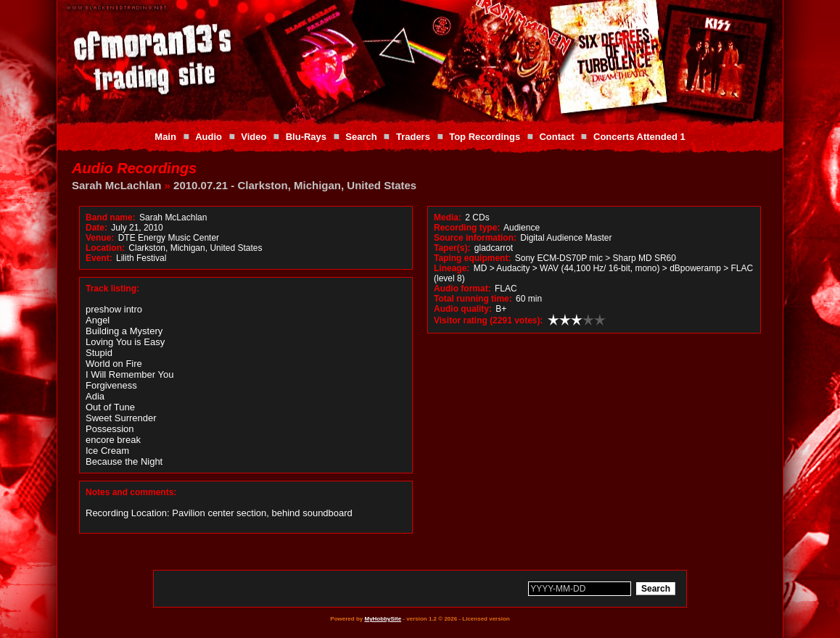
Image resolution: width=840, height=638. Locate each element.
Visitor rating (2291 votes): (489, 320)
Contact (556, 137)
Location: (105, 248)
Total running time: (473, 299)
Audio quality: (463, 309)
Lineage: (452, 268)
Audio (209, 137)
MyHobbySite (383, 619)
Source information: (475, 238)
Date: (96, 228)
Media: (448, 217)
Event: (99, 258)
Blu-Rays (306, 137)
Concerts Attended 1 (639, 137)
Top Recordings (485, 137)
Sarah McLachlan (116, 185)
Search (361, 137)
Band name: (111, 217)
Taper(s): (452, 248)
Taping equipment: (472, 258)
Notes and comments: (131, 492)
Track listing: (112, 289)
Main (165, 137)
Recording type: (467, 228)
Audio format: (462, 289)
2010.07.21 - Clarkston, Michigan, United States (295, 185)
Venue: (100, 238)
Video (254, 137)
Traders (413, 137)
